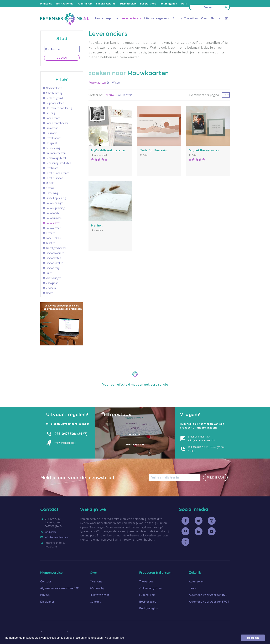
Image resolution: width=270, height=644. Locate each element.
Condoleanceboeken (57, 123)
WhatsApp (50, 532)
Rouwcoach (52, 213)
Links (192, 588)
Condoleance (53, 118)
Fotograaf (51, 143)
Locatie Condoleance (57, 173)
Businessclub (128, 4)
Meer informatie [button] (114, 638)
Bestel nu (135, 434)
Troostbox (191, 18)
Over (204, 18)
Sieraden (50, 233)
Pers (184, 4)
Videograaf (52, 283)
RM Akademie (65, 4)
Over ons (96, 581)
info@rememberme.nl (57, 537)
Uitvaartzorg (53, 268)
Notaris (50, 188)
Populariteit (124, 95)
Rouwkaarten (53, 223)
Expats (177, 18)
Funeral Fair (85, 4)
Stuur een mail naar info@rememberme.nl (202, 438)
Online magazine (150, 588)
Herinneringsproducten (58, 163)
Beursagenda (169, 4)
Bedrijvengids (149, 608)
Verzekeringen (53, 278)
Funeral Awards (106, 4)
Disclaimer (47, 602)
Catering (50, 113)
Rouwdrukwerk (54, 218)
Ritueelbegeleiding (56, 198)
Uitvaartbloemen (55, 253)
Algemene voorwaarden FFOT (209, 602)
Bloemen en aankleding (59, 108)
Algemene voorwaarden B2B (208, 595)
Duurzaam (51, 133)
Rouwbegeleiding (55, 208)
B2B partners (148, 4)
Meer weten (135, 444)
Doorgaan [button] (253, 638)
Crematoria (52, 128)
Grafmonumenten (56, 153)
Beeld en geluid (54, 98)
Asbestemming (54, 93)
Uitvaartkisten (53, 258)
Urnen (49, 273)
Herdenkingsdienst (56, 158)
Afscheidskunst (54, 88)
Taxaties (50, 243)
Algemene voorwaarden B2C (59, 588)
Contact (46, 581)
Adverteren (197, 581)
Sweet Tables (53, 238)
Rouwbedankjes (54, 203)
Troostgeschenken (56, 248)
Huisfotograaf (100, 595)
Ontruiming (52, 193)
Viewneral (51, 288)
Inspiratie (112, 18)
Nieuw (110, 95)
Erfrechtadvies (54, 138)
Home (99, 18)
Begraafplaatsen (55, 103)
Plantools (46, 4)
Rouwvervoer (53, 228)
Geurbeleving (53, 148)
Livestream (52, 168)
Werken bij (97, 588)
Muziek (50, 183)
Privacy (45, 595)
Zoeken (62, 58)
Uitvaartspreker (54, 263)
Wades (49, 293)
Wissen (117, 83)
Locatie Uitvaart (54, 178)
